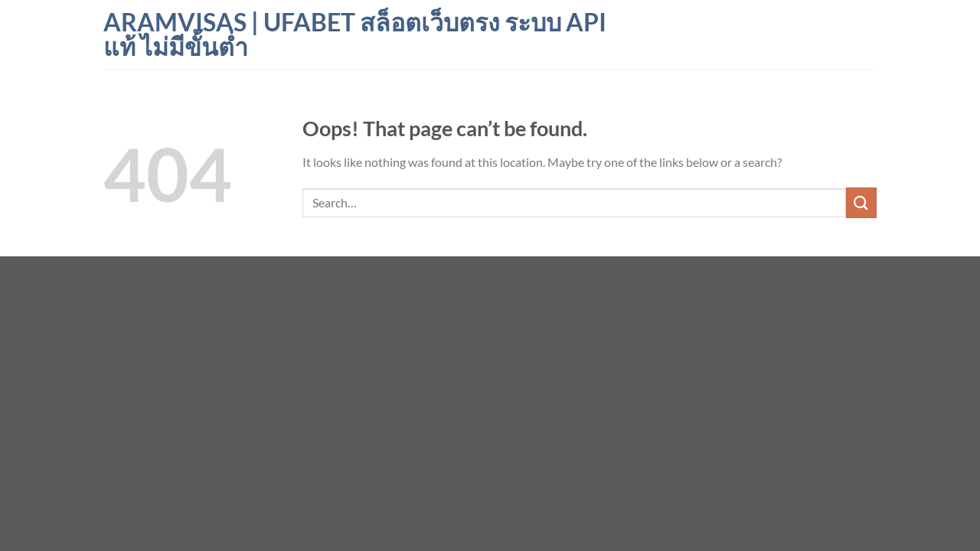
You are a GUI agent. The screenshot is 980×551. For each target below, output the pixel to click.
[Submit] (861, 202)
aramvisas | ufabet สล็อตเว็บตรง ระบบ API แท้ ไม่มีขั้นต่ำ (355, 34)
